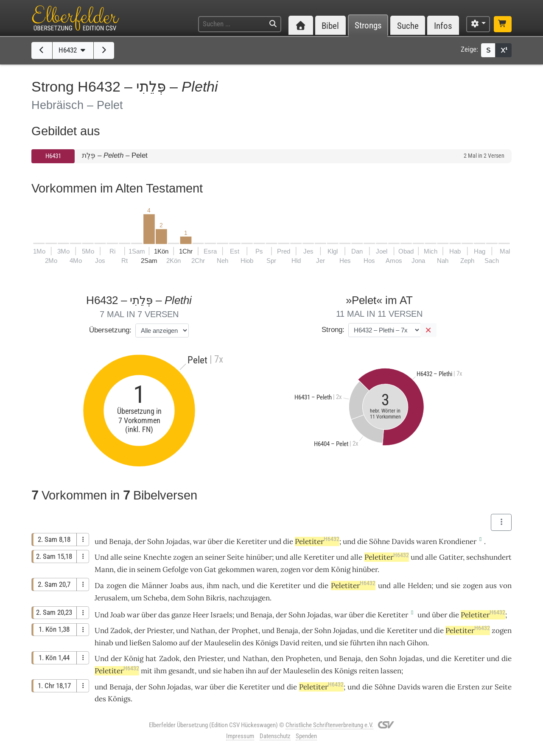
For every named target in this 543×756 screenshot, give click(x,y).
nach (230, 586)
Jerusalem (111, 598)
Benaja (120, 541)
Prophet (245, 630)
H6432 (73, 50)
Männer (155, 586)
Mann (104, 569)
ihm (160, 671)
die (122, 569)
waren (427, 541)
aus (197, 586)
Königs (267, 643)
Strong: (333, 330)
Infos (443, 26)
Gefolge (175, 569)
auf (184, 643)
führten (362, 643)
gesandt (182, 671)
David (290, 643)
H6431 (53, 156)
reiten (311, 643)
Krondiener (458, 541)
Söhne (379, 541)
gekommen (236, 569)
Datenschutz (275, 736)
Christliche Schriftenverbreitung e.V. (329, 725)
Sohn (156, 541)
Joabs (179, 586)
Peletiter (317, 541)
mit (147, 671)
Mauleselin (222, 643)
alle (116, 557)
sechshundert (489, 557)
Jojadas (178, 541)
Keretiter (252, 541)
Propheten (303, 658)
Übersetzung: (110, 330)
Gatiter (451, 557)
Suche (408, 26)
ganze (181, 615)
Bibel (330, 26)
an (199, 557)
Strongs (368, 26)
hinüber (259, 557)
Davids (403, 541)
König (341, 569)
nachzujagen (249, 598)
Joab (118, 615)
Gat (210, 569)
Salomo (165, 643)
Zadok (120, 630)
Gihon (417, 643)
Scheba (155, 598)
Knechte (157, 557)
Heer (201, 615)
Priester (160, 630)
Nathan (203, 630)
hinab (104, 643)
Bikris (215, 598)
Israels (221, 615)
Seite (235, 557)
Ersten (468, 687)
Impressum (240, 736)
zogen (183, 557)
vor (308, 569)
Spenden (306, 736)
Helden (420, 586)
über (149, 615)
